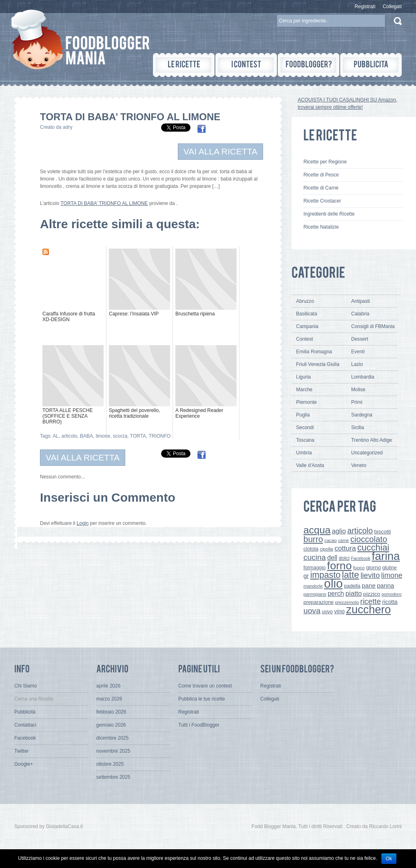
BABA (86, 436)
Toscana (305, 440)
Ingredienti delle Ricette (329, 214)
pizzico (372, 594)
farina (386, 556)
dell (332, 557)
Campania (307, 326)
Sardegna (362, 415)
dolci (344, 558)
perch (336, 593)
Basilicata (306, 314)
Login (83, 523)
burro (313, 539)
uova (312, 611)
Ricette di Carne (321, 188)
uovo (327, 612)
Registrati (365, 7)
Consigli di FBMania (373, 326)
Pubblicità (25, 712)
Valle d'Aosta (310, 465)
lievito (370, 575)
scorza (120, 436)
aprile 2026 (108, 686)
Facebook (361, 558)
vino (339, 611)
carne (344, 540)
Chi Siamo (25, 686)
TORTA (138, 436)
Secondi (305, 427)
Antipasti (361, 301)
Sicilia (357, 427)
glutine (389, 568)
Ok (389, 859)
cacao (330, 540)
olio (334, 583)
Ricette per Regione (325, 162)
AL (56, 436)
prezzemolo (347, 602)
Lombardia (363, 377)
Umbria (304, 453)
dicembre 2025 (112, 738)
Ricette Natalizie (321, 227)
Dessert (360, 339)
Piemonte (306, 402)
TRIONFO (159, 436)
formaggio (314, 568)
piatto (354, 593)
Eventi (358, 352)
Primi (357, 402)
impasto (325, 575)
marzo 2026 (109, 699)
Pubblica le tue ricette (202, 699)
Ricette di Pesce (321, 175)
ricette (370, 601)
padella (352, 586)
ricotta (390, 602)
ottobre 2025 (110, 764)
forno (340, 566)
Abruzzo (305, 301)
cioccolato (369, 539)
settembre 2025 (113, 777)
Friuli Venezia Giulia (318, 364)
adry (67, 127)
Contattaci (25, 725)
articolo (70, 436)
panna (385, 585)
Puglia (303, 415)
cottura (345, 548)
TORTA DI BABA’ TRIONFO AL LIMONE (104, 203)
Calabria (360, 314)
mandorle (313, 586)
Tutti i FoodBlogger (199, 725)
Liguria (303, 377)
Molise (358, 390)
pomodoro (391, 594)
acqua (317, 530)
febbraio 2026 (111, 712)
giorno (373, 567)
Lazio (357, 364)
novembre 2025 (113, 751)
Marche (304, 390)
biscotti (382, 532)
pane (369, 585)
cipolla (326, 549)
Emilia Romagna (314, 352)
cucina (315, 557)
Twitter (21, 751)
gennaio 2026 (111, 725)
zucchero (368, 609)
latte (350, 575)
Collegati (392, 7)
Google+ (24, 764)
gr (306, 576)
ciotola (311, 549)
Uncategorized (367, 453)
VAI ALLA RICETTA (220, 151)
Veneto (359, 465)
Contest (304, 339)
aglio (339, 531)
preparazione (319, 602)
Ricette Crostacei (322, 201)
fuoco (359, 568)
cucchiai (373, 547)
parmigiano (315, 594)
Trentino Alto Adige (372, 440)
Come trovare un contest (205, 686)
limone (103, 436)
